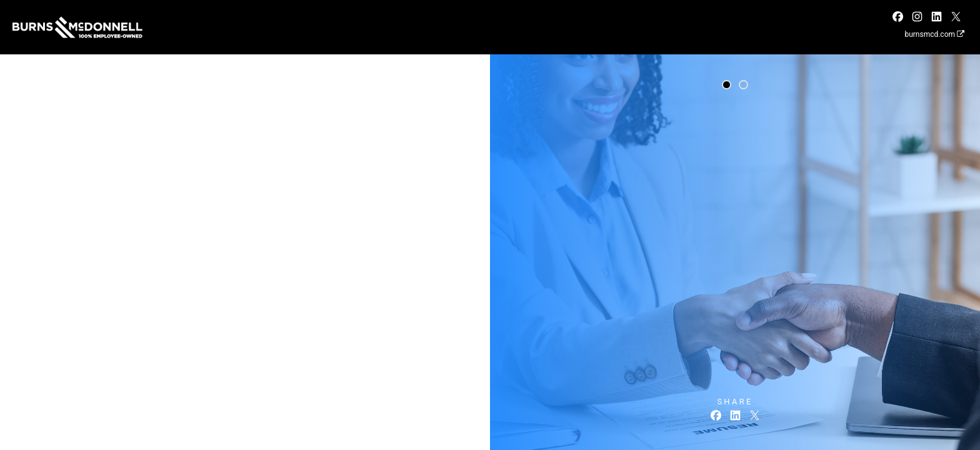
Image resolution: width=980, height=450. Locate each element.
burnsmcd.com (934, 34)
